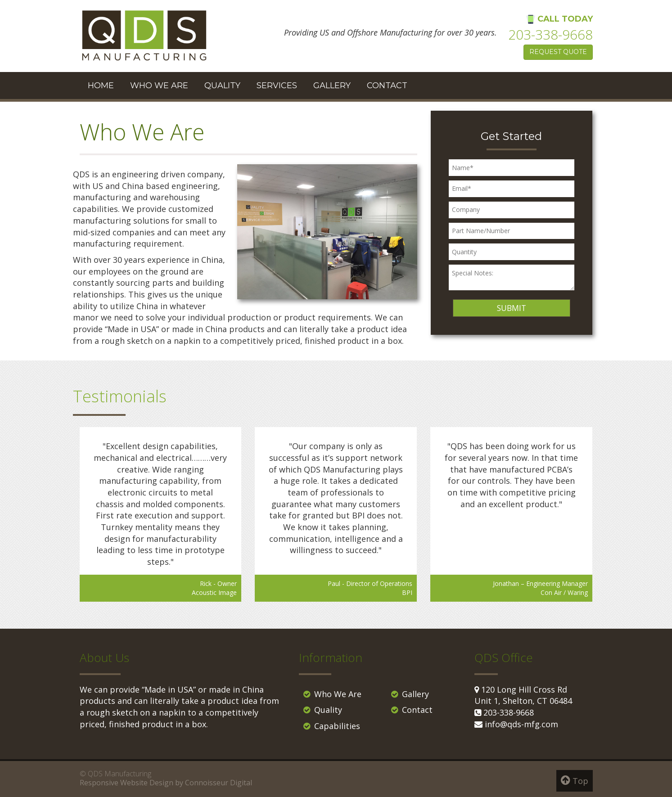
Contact (387, 86)
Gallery (332, 86)
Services (277, 86)
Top (575, 780)
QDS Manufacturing (120, 774)
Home (101, 86)
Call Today (550, 29)
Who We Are (159, 86)
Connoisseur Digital (219, 783)
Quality (222, 86)
